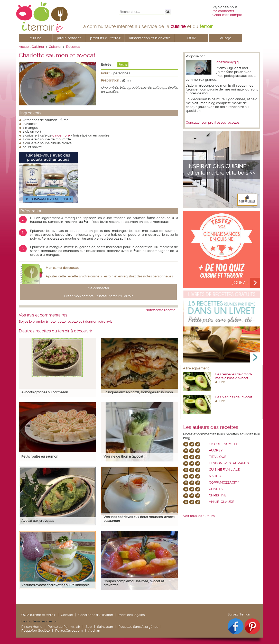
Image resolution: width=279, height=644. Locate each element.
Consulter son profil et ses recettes (213, 123)
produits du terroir (105, 38)
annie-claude (222, 502)
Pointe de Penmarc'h (64, 627)
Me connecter (223, 11)
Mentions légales (132, 615)
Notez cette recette (160, 310)
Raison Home (32, 627)
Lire (222, 382)
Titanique (218, 457)
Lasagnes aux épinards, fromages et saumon (138, 392)
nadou (215, 476)
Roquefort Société (36, 631)
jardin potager (69, 38)
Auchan (94, 631)
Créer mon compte (227, 15)
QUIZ (192, 38)
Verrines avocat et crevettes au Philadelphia (55, 585)
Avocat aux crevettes (38, 521)
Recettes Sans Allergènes (138, 627)
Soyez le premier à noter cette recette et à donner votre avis (66, 321)
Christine (218, 495)
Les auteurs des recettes (211, 427)
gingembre (61, 135)
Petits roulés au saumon (40, 456)
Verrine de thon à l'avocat (123, 456)
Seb (89, 627)
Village (225, 38)
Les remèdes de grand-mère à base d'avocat (234, 376)
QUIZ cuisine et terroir (38, 615)
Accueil (25, 47)
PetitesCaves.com (69, 631)
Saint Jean (105, 627)
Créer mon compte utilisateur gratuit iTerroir (98, 296)
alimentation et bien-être (150, 38)
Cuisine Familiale (224, 470)
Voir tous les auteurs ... (200, 516)
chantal (217, 489)
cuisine (36, 38)
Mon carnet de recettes (62, 268)
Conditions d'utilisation (96, 615)
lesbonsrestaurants (229, 463)
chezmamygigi (228, 62)
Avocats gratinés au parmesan (45, 392)
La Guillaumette (224, 444)
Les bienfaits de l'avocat (234, 397)
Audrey (216, 450)
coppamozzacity (224, 482)
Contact (67, 615)
